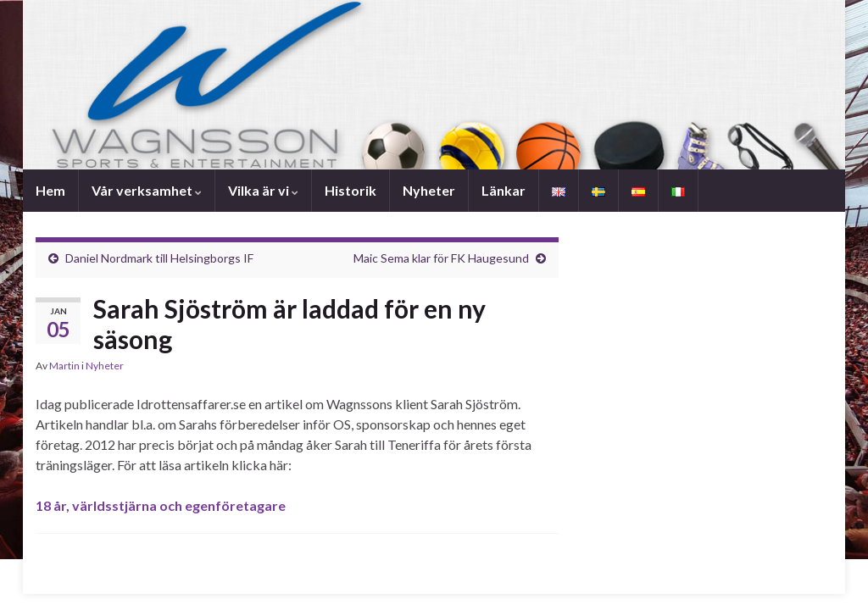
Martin (64, 366)
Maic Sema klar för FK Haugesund (441, 258)
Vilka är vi (263, 190)
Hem (50, 190)
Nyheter (429, 190)
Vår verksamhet (147, 190)
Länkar (504, 190)
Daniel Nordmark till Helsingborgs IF (159, 258)
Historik (351, 190)
